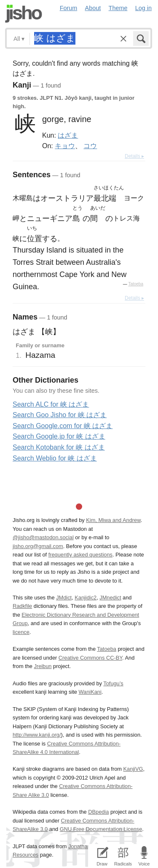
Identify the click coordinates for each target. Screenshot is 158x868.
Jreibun (43, 666)
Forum (69, 8)
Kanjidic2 (86, 598)
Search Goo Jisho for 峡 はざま (60, 415)
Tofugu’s (113, 683)
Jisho (24, 14)
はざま (68, 135)
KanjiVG (133, 769)
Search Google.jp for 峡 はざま (59, 436)
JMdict (64, 598)
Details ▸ (134, 156)
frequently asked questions (80, 555)
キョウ (65, 146)
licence (21, 632)
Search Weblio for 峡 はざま (55, 458)
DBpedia (98, 812)
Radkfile (22, 606)
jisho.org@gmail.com (38, 546)
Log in (143, 8)
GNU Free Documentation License (101, 829)
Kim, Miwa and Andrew (113, 520)
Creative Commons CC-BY (90, 658)
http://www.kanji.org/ (37, 735)
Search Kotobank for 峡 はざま (59, 447)
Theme (118, 8)
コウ (90, 146)
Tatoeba (136, 284)
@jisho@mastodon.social (43, 537)
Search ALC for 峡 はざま (51, 404)
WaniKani (90, 692)
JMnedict (110, 598)
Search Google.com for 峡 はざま (63, 426)
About (93, 8)
